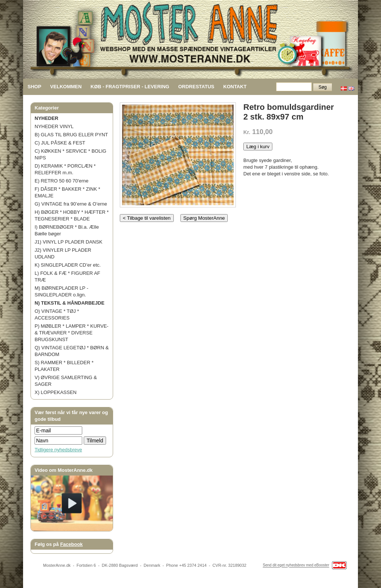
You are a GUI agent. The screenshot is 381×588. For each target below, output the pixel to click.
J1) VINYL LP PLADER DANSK (68, 242)
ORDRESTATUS (196, 87)
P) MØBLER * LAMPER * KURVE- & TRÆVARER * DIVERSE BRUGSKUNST (71, 333)
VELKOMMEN (66, 87)
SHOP (34, 87)
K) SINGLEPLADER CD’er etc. (68, 265)
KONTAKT (235, 87)
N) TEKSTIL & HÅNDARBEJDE (70, 303)
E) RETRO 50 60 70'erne (62, 181)
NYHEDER (47, 118)
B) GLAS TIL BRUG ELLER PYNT (71, 135)
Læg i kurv (258, 147)
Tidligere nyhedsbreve (58, 450)
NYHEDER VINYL (54, 126)
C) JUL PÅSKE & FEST (60, 143)
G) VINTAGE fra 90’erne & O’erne (71, 204)
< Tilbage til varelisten (147, 218)
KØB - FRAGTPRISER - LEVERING (130, 87)
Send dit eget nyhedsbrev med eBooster (296, 565)
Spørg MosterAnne (204, 218)
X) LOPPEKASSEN (56, 392)
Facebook (72, 544)
